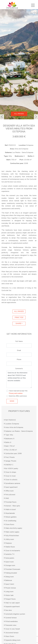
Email (19, 350)
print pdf (19, 317)
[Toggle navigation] (33, 5)
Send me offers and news (18, 396)
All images (19, 114)
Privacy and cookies (16, 393)
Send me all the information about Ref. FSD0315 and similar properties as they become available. (19, 379)
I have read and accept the (18, 392)
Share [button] (18, 323)
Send (12, 401)
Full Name (19, 341)
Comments (19, 369)
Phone (19, 359)
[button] (2, 117)
